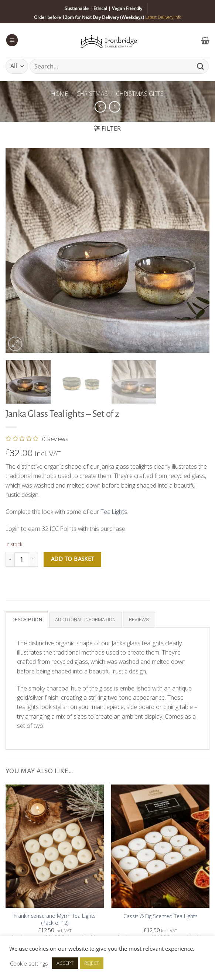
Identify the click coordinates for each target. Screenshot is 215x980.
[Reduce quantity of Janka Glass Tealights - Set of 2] (10, 559)
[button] (12, 40)
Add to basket (73, 559)
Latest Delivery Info (163, 17)
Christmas (92, 94)
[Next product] (100, 107)
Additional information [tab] (86, 620)
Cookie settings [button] (29, 963)
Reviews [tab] (139, 620)
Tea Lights (114, 512)
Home (60, 94)
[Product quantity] (22, 559)
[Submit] (201, 66)
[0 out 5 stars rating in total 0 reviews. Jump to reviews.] (37, 439)
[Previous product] (115, 107)
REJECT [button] (92, 963)
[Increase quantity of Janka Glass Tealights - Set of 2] (34, 559)
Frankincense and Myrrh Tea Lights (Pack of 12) (55, 919)
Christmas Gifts (140, 94)
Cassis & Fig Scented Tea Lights (161, 916)
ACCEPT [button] (65, 963)
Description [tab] (27, 620)
